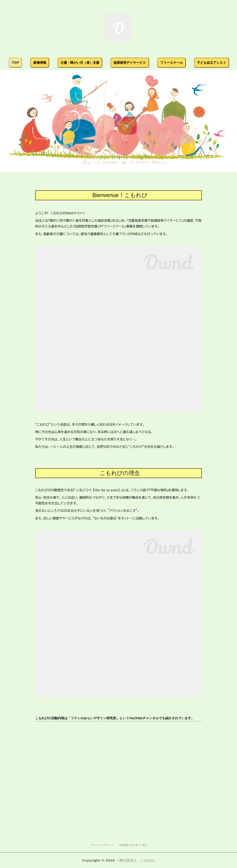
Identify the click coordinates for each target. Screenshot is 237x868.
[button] (43, 63)
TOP (43, 62)
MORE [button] (193, 62)
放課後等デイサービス (157, 62)
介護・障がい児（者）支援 (107, 62)
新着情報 (67, 62)
